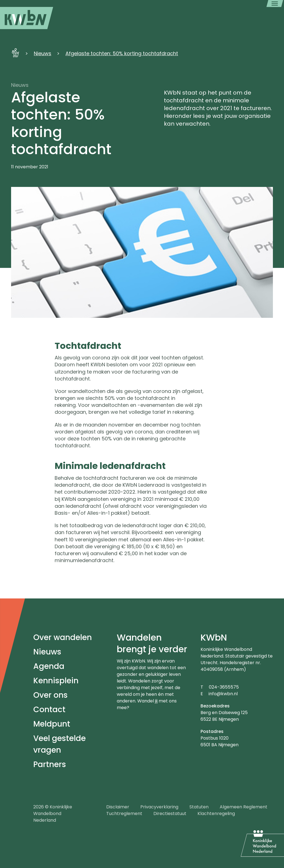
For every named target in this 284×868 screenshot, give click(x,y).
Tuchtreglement (124, 814)
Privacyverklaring (159, 807)
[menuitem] (27, 18)
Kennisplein (56, 681)
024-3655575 (224, 687)
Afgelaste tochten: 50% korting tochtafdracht (122, 53)
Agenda (49, 666)
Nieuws (43, 53)
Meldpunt (52, 724)
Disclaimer (118, 807)
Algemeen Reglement (244, 807)
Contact (49, 710)
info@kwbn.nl (223, 694)
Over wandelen (63, 637)
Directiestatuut (170, 814)
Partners (50, 764)
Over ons (50, 695)
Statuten (199, 807)
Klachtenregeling (216, 814)
